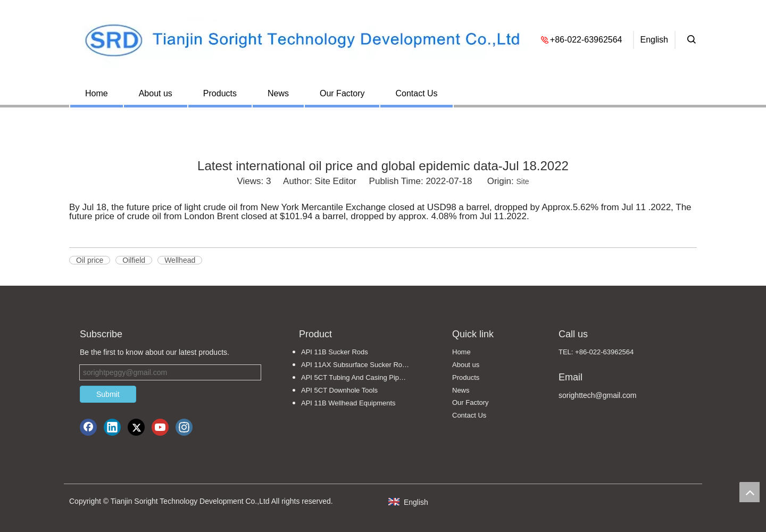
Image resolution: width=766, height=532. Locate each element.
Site (522, 181)
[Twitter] (136, 427)
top (750, 492)
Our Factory (342, 93)
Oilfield (134, 260)
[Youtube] (160, 427)
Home (97, 93)
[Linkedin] (112, 427)
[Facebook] (88, 427)
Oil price (90, 260)
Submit (108, 394)
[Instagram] (184, 427)
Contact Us (416, 93)
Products (220, 93)
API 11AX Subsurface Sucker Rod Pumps (361, 365)
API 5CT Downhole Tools (339, 390)
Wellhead (180, 260)
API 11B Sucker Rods (335, 352)
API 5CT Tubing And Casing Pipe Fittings (361, 377)
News (278, 93)
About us (156, 93)
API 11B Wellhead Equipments (348, 403)
